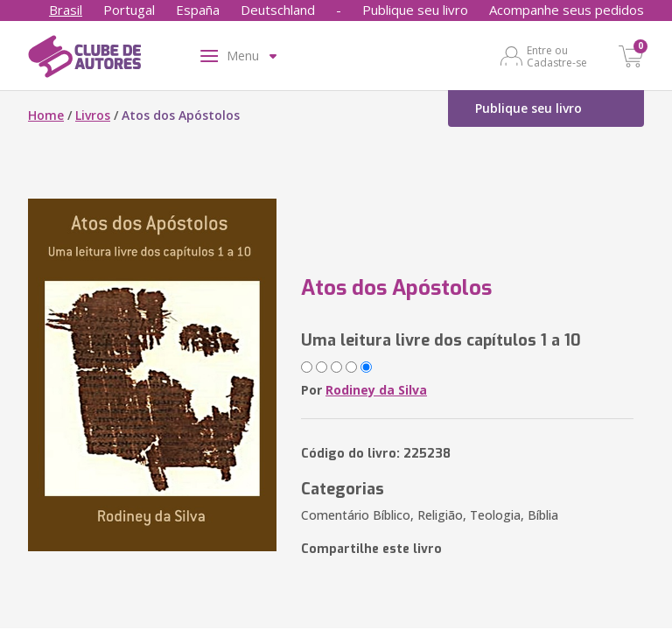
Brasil (66, 10)
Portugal (129, 10)
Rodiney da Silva (376, 390)
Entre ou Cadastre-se (557, 56)
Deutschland (278, 10)
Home (46, 115)
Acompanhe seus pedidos (567, 10)
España (198, 10)
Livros (93, 115)
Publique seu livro (415, 10)
